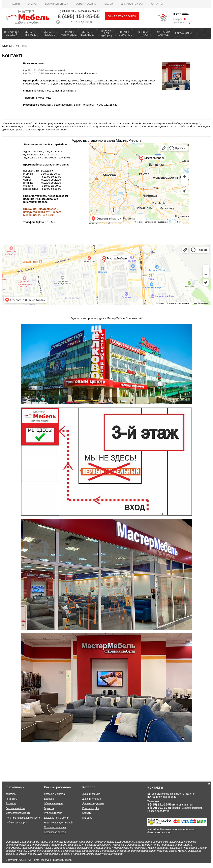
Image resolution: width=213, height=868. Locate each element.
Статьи (109, 4)
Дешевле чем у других (56, 818)
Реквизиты (12, 799)
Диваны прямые (91, 794)
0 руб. (189, 22)
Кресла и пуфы (91, 808)
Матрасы (87, 818)
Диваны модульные (93, 803)
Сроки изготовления (55, 827)
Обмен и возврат (86, 4)
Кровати (87, 813)
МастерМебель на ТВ (18, 813)
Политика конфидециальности (23, 818)
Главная (15, 4)
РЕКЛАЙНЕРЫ (183, 33)
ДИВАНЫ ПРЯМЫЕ (30, 33)
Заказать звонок (122, 16)
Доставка (49, 799)
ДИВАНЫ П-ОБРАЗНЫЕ (125, 33)
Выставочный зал (16, 808)
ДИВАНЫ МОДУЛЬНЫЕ (69, 33)
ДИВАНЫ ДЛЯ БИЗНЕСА (106, 33)
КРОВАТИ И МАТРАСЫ (163, 33)
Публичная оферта (16, 823)
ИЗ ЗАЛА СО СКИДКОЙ (11, 33)
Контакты (157, 4)
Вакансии (11, 803)
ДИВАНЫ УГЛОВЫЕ (49, 33)
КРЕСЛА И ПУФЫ (144, 33)
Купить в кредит (53, 813)
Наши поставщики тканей (58, 823)
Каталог (32, 4)
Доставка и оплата (57, 4)
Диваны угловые (92, 799)
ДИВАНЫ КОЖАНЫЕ (87, 33)
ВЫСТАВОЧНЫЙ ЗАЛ (132, 4)
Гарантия (49, 808)
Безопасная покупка (55, 832)
